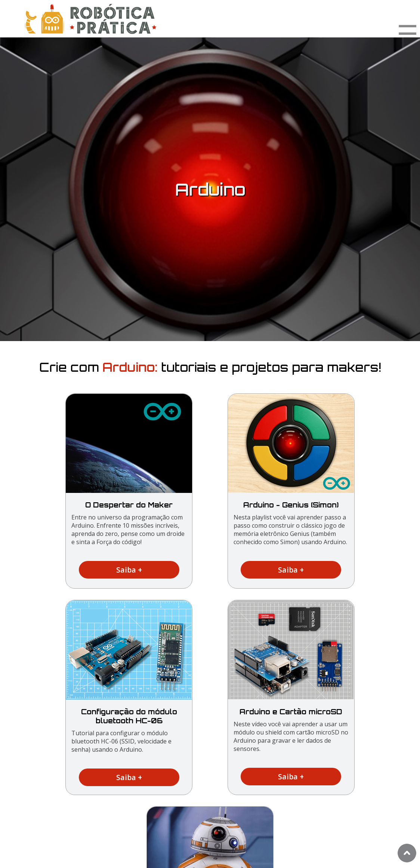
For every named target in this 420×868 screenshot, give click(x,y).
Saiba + (129, 570)
